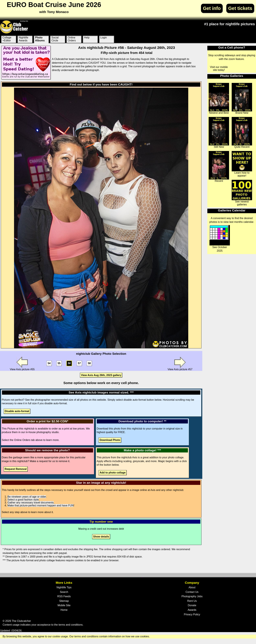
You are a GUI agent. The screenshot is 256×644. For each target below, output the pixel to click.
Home (64, 610)
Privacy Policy (192, 614)
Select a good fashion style (23, 500)
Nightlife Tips (64, 587)
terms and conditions (71, 625)
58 (89, 363)
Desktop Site (24, 21)
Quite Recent (242, 133)
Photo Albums (40, 39)
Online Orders (72, 39)
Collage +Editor (7, 39)
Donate (192, 605)
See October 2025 (220, 239)
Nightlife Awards (24, 39)
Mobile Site (64, 605)
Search (64, 592)
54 (49, 363)
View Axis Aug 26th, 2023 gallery (101, 375)
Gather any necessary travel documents (31, 503)
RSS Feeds (64, 596)
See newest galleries (242, 193)
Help (87, 38)
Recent (219, 167)
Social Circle (55, 39)
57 (79, 363)
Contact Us (192, 592)
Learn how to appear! (242, 164)
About (192, 587)
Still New (219, 133)
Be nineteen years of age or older (27, 497)
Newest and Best (219, 99)
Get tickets (240, 8)
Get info (212, 8)
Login (104, 38)
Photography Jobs (192, 596)
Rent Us (192, 601)
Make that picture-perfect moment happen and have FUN (41, 505)
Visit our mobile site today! (219, 68)
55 (59, 363)
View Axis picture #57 (180, 364)
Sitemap (64, 601)
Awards (192, 610)
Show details (101, 537)
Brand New (242, 99)
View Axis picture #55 (22, 364)
